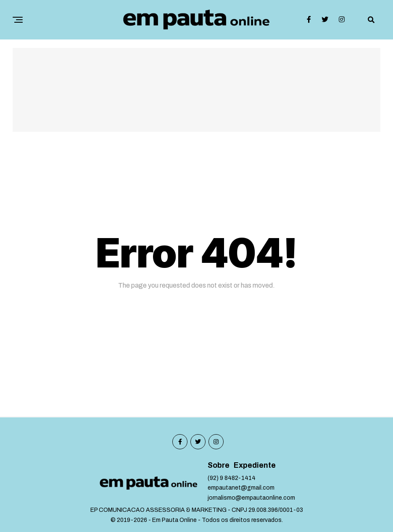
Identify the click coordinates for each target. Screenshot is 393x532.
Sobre (219, 465)
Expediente (255, 465)
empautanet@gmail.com (241, 488)
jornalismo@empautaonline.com (251, 498)
